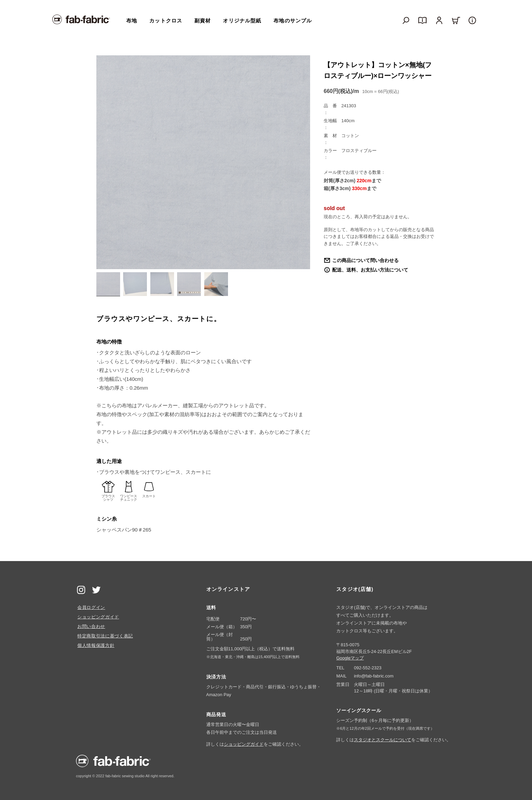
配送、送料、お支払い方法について (370, 270)
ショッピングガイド (98, 617)
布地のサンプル (293, 21)
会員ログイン (91, 607)
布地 (132, 21)
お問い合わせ (91, 626)
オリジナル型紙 (242, 21)
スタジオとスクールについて (383, 740)
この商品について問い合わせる (365, 260)
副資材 (203, 21)
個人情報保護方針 (96, 645)
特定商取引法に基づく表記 (105, 636)
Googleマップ (350, 658)
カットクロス (166, 21)
